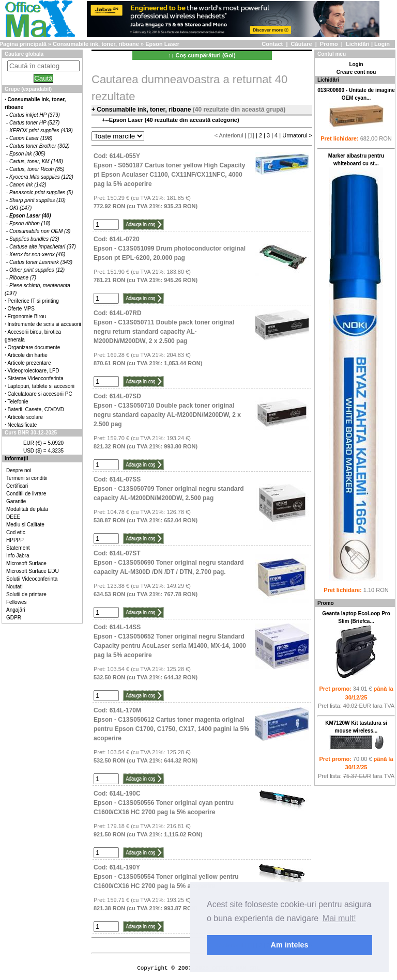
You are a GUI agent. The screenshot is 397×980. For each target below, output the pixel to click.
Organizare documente (34, 347)
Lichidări (358, 44)
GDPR (14, 618)
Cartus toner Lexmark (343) (41, 262)
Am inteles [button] (290, 945)
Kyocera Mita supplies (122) (41, 177)
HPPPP (15, 540)
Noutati (14, 587)
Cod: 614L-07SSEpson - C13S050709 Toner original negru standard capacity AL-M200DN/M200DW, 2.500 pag (169, 489)
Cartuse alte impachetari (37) (43, 247)
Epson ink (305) (27, 154)
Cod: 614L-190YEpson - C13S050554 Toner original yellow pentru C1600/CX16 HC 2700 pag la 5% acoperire (166, 877)
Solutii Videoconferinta (32, 579)
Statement (18, 548)
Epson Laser (162, 44)
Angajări (16, 610)
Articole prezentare (29, 363)
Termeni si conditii (27, 478)
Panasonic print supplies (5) (41, 192)
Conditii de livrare (26, 494)
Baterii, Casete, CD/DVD (36, 409)
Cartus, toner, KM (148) (36, 161)
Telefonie (18, 402)
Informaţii (17, 458)
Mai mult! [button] (339, 918)
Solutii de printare (26, 594)
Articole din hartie (28, 355)
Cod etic (16, 532)
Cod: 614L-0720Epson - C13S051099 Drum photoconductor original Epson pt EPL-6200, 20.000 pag (170, 248)
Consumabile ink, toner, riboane (96, 44)
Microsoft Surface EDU (33, 571)
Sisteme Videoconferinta (36, 378)
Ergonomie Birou (27, 316)
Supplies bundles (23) (34, 239)
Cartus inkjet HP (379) (35, 115)
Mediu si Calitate (25, 525)
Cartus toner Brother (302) (40, 146)
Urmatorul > (297, 135)
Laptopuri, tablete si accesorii (41, 386)
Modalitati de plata (27, 509)
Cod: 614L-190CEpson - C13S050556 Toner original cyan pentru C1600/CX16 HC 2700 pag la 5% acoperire (164, 803)
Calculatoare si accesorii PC (40, 394)
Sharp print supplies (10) (37, 200)
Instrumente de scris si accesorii (44, 324)
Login (382, 44)
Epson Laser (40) (30, 216)
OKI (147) (20, 208)
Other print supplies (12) (37, 270)
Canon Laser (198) (31, 138)
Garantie (16, 501)
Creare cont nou (356, 72)
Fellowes (16, 602)
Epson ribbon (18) (30, 223)
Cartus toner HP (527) (34, 123)
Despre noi (19, 470)
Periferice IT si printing (33, 301)
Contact (272, 44)
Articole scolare (25, 417)
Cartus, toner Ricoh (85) (37, 169)
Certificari (17, 486)
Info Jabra (18, 556)
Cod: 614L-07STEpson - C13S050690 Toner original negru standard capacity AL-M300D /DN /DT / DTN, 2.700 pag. (169, 563)
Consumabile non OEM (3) (40, 231)
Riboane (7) (23, 278)
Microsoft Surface (26, 563)
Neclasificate (22, 425)
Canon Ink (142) (28, 185)
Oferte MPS (21, 309)
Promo (329, 44)
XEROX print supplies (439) (41, 130)
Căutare (302, 44)
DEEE (13, 517)
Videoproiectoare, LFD (34, 371)
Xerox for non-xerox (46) (37, 254)
